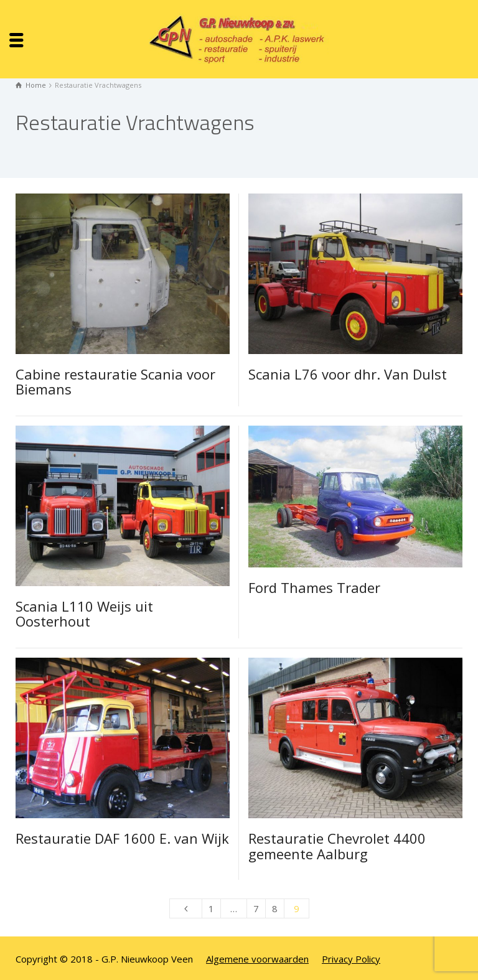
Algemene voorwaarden (257, 959)
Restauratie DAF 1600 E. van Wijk (122, 838)
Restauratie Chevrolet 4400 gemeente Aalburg (337, 846)
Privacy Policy (351, 959)
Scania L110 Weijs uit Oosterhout (84, 614)
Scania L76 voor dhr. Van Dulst (348, 374)
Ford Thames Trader (314, 587)
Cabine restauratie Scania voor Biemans (115, 381)
